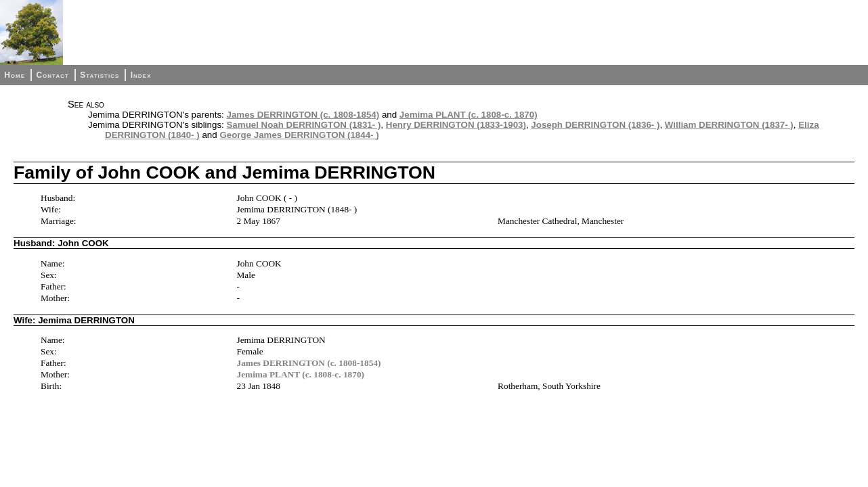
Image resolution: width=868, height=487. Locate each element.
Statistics (100, 75)
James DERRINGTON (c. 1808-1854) (303, 115)
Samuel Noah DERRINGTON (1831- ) (303, 125)
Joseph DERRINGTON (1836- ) (595, 125)
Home (15, 75)
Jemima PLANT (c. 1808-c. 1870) (469, 115)
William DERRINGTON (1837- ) (729, 125)
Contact (52, 75)
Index (141, 75)
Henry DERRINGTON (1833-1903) (456, 125)
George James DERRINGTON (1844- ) (299, 135)
